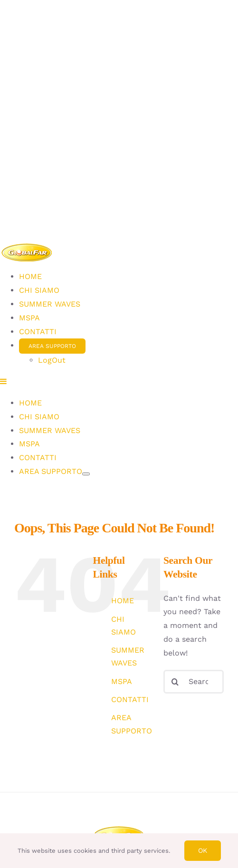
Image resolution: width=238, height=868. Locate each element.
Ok (203, 850)
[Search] (175, 682)
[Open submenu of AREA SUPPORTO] (86, 474)
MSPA (122, 681)
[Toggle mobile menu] (4, 381)
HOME (123, 601)
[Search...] (194, 682)
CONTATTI (130, 699)
